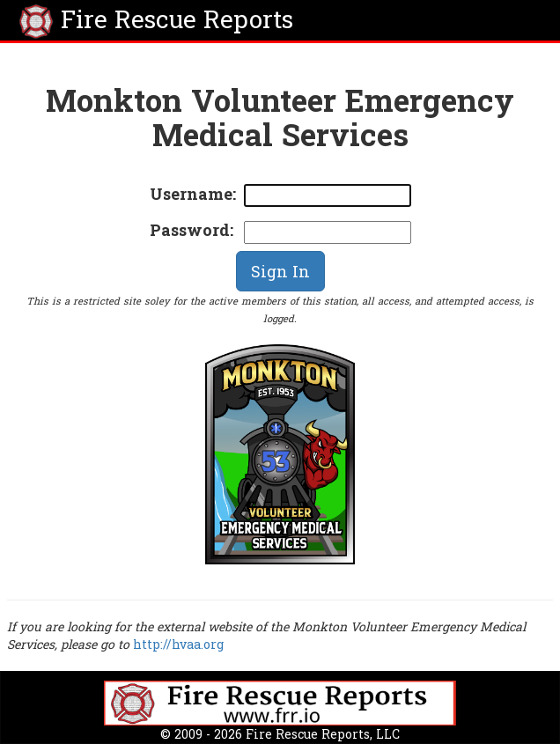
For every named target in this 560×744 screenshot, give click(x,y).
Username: (193, 194)
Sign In (280, 271)
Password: (192, 230)
